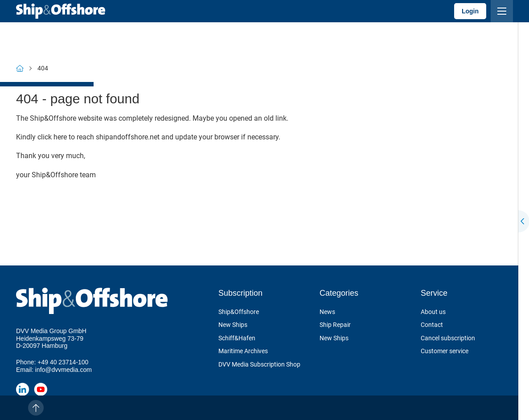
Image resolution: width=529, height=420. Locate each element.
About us (433, 312)
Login (470, 11)
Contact (432, 325)
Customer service (445, 351)
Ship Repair (335, 325)
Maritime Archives (243, 351)
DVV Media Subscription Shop (259, 364)
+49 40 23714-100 (63, 362)
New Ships (233, 325)
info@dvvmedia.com (64, 370)
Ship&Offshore (239, 312)
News (327, 312)
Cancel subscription (448, 338)
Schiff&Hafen (237, 338)
